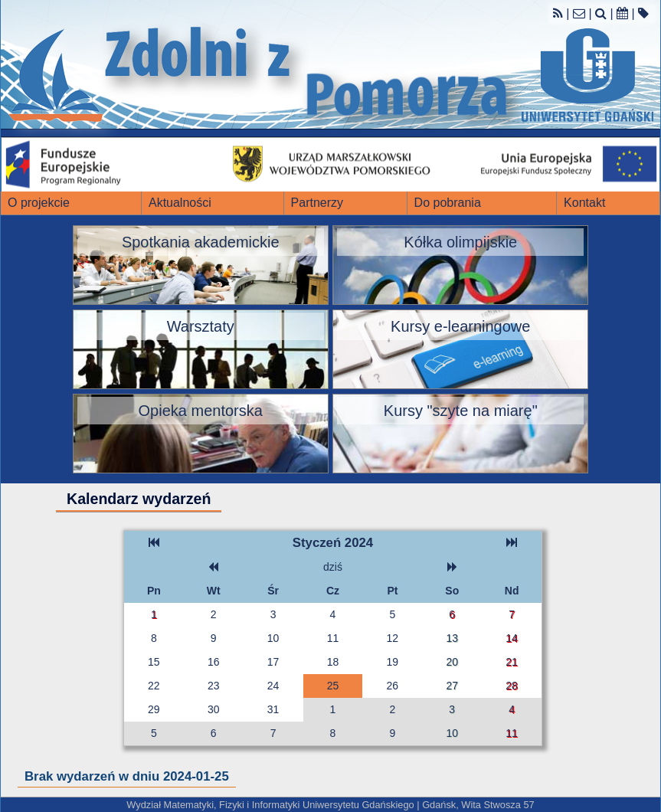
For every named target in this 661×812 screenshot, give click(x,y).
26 (393, 686)
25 (333, 686)
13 (452, 638)
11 (333, 638)
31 (273, 709)
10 (273, 638)
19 (393, 662)
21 (512, 662)
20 (452, 662)
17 (273, 662)
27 (452, 686)
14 (512, 638)
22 (154, 686)
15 (154, 662)
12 (393, 638)
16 (214, 662)
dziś (333, 567)
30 (214, 709)
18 (333, 662)
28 (512, 686)
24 (273, 686)
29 (154, 709)
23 (214, 686)
